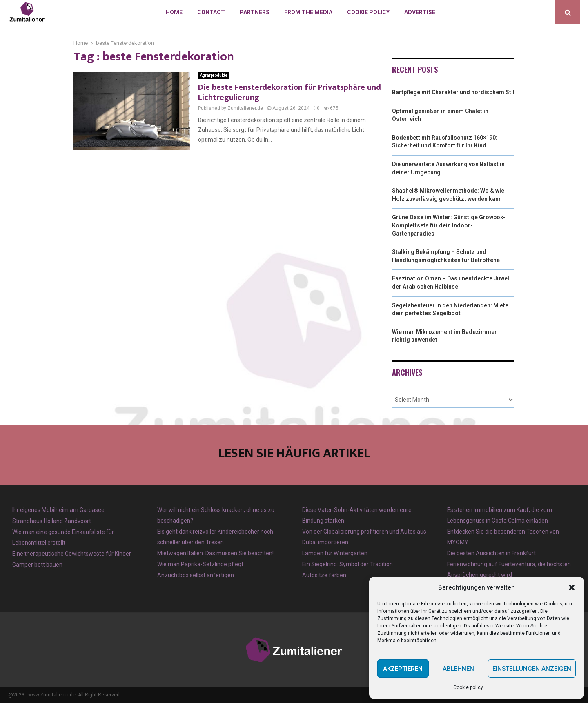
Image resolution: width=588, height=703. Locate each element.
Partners (255, 12)
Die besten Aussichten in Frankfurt (491, 553)
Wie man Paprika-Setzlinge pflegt (200, 564)
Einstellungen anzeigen (532, 669)
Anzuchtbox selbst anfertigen (196, 575)
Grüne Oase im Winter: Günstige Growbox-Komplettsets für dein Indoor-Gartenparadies (449, 225)
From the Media (308, 12)
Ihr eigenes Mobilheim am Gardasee (58, 510)
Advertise (420, 12)
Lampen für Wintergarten (335, 553)
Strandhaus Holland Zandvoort (52, 521)
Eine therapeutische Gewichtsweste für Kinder (72, 554)
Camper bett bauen (37, 565)
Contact (211, 12)
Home (174, 12)
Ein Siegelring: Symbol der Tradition (347, 564)
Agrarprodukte (214, 75)
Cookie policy (468, 687)
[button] (572, 587)
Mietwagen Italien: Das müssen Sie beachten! (215, 553)
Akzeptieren (403, 669)
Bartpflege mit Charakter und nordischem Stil (453, 92)
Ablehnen (458, 669)
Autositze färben (324, 575)
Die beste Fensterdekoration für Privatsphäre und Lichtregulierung (290, 92)
